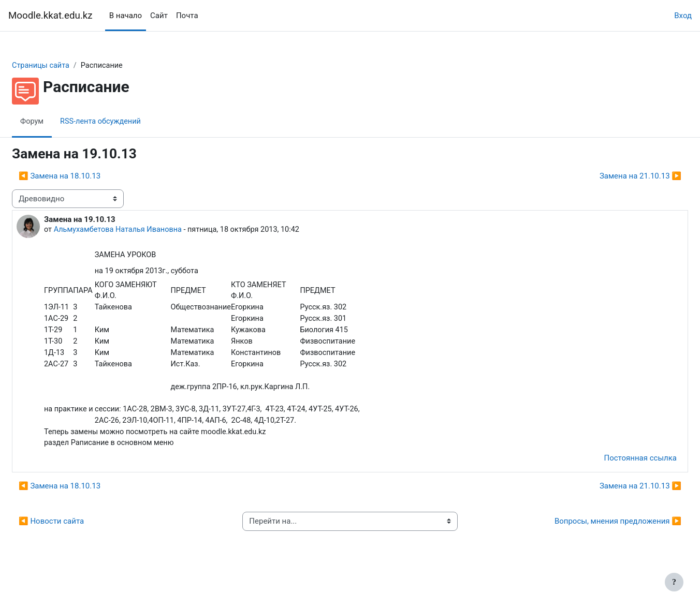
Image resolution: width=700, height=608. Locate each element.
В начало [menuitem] (126, 16)
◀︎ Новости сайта (76, 551)
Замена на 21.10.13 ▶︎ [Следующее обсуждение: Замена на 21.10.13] (616, 176)
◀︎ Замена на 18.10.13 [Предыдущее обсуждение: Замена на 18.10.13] (84, 176)
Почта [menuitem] (187, 16)
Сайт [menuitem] (159, 16)
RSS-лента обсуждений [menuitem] (128, 122)
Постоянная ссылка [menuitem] (615, 487)
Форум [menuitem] (57, 122)
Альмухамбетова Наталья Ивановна (145, 230)
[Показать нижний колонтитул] (674, 582)
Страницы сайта (67, 66)
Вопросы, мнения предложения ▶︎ (593, 551)
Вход (683, 16)
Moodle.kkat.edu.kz (50, 16)
